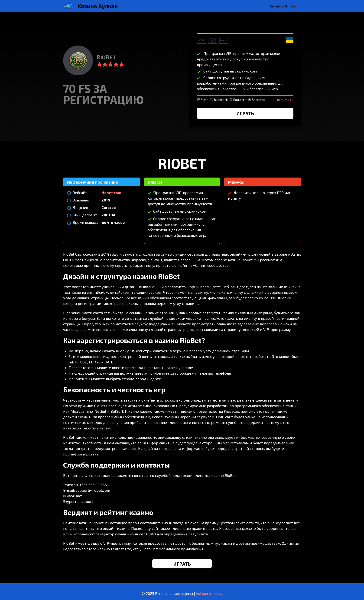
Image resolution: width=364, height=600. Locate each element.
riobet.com (111, 193)
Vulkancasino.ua (209, 593)
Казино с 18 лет (282, 6)
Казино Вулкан (97, 6)
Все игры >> (285, 100)
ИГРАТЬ (245, 113)
